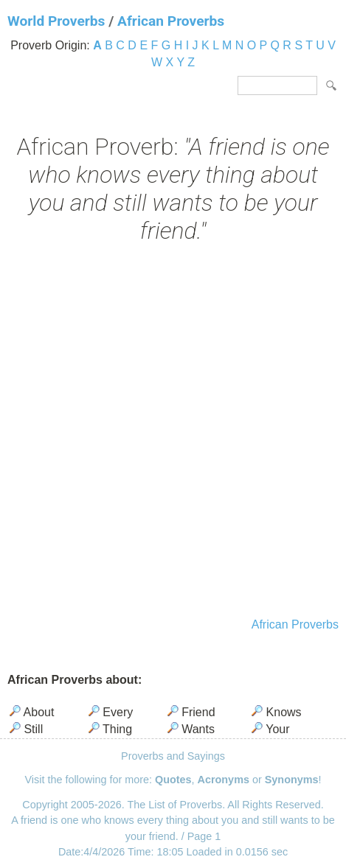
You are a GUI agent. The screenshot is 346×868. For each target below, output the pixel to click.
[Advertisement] (173, 432)
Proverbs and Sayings (173, 756)
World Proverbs (56, 21)
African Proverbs (171, 21)
